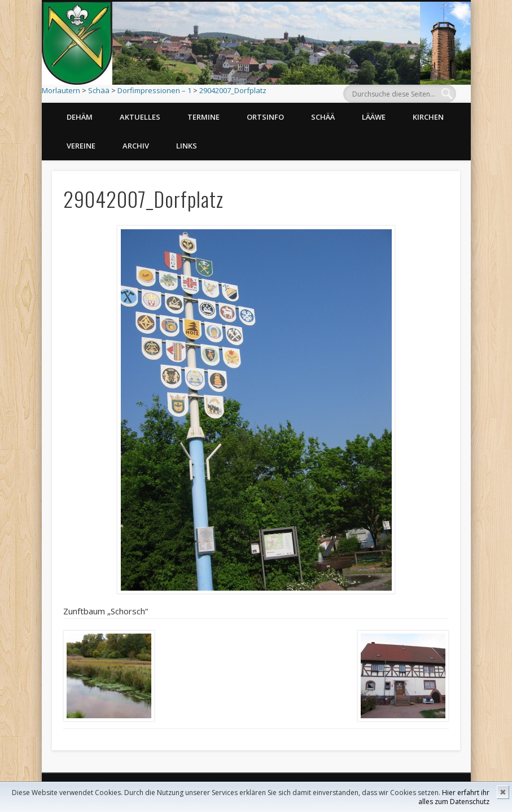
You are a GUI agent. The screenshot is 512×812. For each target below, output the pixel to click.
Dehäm (80, 117)
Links (187, 146)
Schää (99, 90)
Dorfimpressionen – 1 (154, 90)
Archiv (136, 146)
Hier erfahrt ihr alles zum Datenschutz (454, 797)
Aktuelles (140, 117)
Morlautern (61, 90)
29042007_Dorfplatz (233, 90)
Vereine (81, 146)
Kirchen (428, 117)
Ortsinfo (265, 117)
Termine (204, 117)
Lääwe (374, 117)
